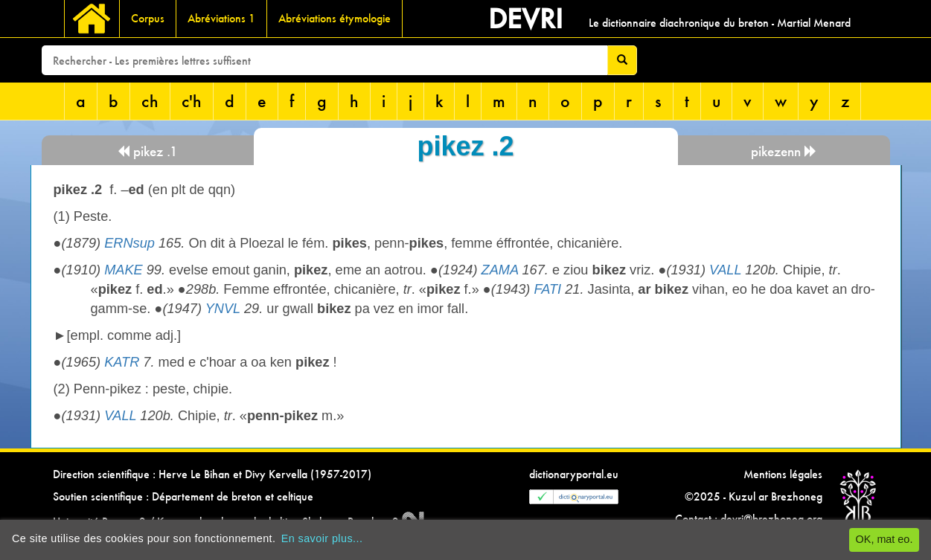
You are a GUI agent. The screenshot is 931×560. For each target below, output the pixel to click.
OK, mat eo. (884, 539)
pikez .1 (147, 151)
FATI (547, 289)
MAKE (124, 270)
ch (150, 101)
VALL (725, 270)
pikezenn (784, 151)
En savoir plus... (322, 538)
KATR (122, 362)
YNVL (223, 309)
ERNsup (129, 243)
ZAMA (500, 270)
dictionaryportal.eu (574, 474)
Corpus (148, 18)
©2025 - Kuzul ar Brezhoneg (754, 496)
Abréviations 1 (221, 18)
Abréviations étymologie (335, 18)
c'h (192, 101)
